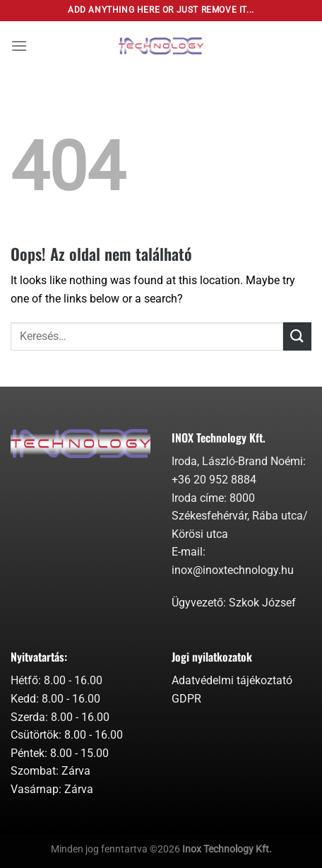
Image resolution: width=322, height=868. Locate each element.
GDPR (186, 699)
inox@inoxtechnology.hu (233, 570)
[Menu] (19, 46)
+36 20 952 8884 (214, 480)
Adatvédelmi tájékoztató (232, 680)
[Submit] (297, 336)
